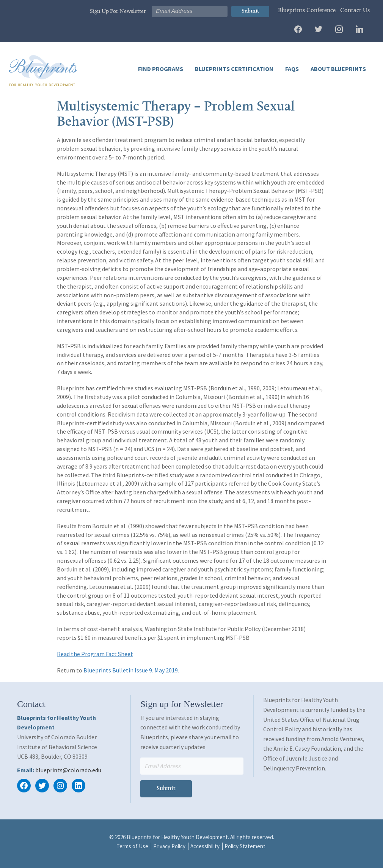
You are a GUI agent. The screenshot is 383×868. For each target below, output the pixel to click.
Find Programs (161, 69)
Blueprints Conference (307, 11)
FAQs (291, 69)
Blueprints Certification (234, 69)
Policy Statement (245, 846)
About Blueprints (338, 69)
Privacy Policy (169, 846)
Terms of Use (132, 846)
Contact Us (355, 11)
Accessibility (205, 846)
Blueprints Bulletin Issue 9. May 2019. (131, 670)
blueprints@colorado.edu (68, 770)
